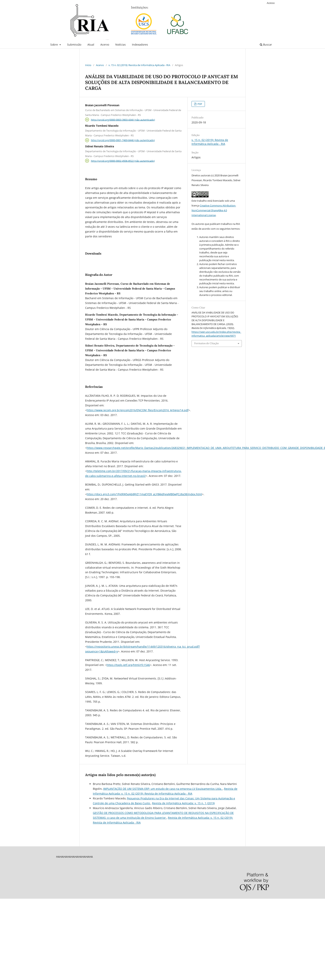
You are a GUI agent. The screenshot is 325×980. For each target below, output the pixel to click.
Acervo (105, 45)
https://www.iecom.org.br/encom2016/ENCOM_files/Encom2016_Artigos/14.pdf (138, 458)
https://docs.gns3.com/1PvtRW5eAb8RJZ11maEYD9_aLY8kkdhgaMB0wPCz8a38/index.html (144, 542)
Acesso (271, 3)
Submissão (74, 45)
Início (88, 65)
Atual (91, 45)
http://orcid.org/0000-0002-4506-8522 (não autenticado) (123, 161)
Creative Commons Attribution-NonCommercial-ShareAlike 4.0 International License (214, 210)
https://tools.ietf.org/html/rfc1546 (128, 713)
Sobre (54, 45)
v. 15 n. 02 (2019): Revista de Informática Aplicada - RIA (139, 65)
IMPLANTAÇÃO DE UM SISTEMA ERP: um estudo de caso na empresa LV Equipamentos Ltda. (163, 837)
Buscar (266, 45)
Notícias (121, 45)
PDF (200, 104)
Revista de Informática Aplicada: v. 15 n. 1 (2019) (183, 851)
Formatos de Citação (207, 343)
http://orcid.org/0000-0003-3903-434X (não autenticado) (123, 120)
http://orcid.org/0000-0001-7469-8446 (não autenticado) (123, 140)
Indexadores (140, 45)
